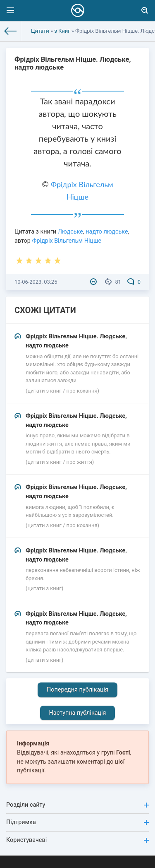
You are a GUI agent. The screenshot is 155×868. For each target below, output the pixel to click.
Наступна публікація (78, 713)
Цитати (40, 31)
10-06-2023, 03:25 (36, 282)
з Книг (62, 31)
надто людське (107, 232)
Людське (70, 232)
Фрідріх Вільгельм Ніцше (67, 241)
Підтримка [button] (77, 822)
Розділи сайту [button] (77, 805)
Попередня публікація (77, 690)
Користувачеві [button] (77, 840)
